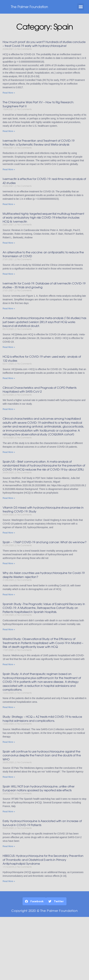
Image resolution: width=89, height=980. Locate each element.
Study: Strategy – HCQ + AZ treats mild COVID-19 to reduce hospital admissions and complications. (42, 719)
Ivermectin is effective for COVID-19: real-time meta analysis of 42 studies (44, 181)
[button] (81, 7)
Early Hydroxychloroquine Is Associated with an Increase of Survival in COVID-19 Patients (42, 823)
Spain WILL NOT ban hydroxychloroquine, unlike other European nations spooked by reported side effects (39, 788)
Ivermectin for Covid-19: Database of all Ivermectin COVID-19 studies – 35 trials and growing (44, 285)
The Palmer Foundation (29, 7)
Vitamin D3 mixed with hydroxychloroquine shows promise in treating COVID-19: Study (43, 509)
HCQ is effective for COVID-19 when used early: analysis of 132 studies (42, 358)
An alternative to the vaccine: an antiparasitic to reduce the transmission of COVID (43, 254)
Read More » (9, 93)
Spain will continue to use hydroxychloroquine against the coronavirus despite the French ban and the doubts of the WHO (42, 755)
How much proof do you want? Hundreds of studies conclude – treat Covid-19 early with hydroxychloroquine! (44, 44)
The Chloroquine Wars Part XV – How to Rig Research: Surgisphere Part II (38, 104)
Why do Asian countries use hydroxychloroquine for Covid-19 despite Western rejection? (44, 575)
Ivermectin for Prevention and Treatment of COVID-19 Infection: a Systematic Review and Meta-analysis (39, 142)
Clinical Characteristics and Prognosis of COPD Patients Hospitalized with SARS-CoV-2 (40, 390)
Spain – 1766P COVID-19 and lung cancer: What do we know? (44, 542)
